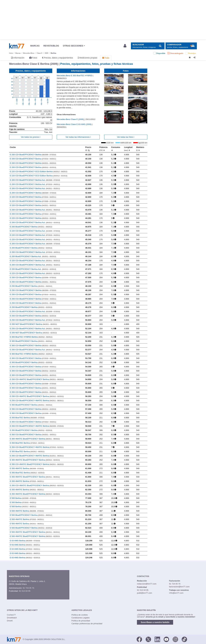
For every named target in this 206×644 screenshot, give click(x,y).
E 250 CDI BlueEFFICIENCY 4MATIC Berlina (37, 401)
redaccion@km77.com (147, 584)
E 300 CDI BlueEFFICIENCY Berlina (33, 345)
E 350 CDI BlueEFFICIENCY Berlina (33, 367)
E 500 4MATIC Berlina (27, 511)
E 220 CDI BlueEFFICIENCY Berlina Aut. (35, 231)
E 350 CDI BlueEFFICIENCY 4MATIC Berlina (37, 426)
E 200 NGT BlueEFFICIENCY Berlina (33, 324)
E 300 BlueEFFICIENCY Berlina (31, 341)
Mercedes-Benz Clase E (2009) (71, 119)
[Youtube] (166, 639)
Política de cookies (80, 615)
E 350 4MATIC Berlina (27, 468)
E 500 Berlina (23, 498)
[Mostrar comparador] (181, 46)
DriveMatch (12, 618)
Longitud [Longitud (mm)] (128, 149)
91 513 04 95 (25, 591)
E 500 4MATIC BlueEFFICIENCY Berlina (35, 532)
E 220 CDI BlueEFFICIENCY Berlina (33, 197)
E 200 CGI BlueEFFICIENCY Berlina (33, 193)
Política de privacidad (81, 621)
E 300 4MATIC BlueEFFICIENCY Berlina (35, 439)
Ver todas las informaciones (78, 137)
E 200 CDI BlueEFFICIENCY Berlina (33, 155)
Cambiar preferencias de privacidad (87, 624)
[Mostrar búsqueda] (148, 46)
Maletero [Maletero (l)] (140, 149)
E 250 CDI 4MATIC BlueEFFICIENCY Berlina (37, 379)
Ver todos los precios (31, 137)
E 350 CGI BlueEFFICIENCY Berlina (33, 413)
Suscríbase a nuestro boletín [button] (155, 622)
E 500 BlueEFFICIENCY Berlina (31, 515)
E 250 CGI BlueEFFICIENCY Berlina (33, 282)
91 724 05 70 (28, 588)
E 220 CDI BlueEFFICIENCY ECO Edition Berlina (39, 171)
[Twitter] (148, 639)
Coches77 (11, 615)
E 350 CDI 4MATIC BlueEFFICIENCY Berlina (37, 464)
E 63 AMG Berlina (25, 541)
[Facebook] (139, 639)
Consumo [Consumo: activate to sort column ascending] (116, 149)
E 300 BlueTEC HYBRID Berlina (31, 337)
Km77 (17, 46)
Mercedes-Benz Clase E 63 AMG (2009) (74, 124)
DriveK (10, 621)
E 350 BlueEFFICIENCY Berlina (31, 405)
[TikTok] (184, 639)
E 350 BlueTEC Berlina (27, 418)
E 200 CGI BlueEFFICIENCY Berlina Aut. (35, 244)
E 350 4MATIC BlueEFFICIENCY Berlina (35, 477)
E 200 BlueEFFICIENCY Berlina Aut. (33, 256)
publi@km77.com (145, 593)
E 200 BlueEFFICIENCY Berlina (31, 227)
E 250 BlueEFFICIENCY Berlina (31, 286)
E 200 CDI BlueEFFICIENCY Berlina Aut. (35, 180)
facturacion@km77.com (179, 587)
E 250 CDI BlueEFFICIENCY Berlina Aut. (35, 311)
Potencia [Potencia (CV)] (103, 149)
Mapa (24, 584)
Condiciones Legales (81, 618)
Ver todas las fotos (126, 137)
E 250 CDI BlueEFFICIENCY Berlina (33, 278)
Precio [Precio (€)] (88, 149)
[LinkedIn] (157, 639)
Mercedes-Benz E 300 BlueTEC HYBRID (75, 76)
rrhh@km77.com (176, 593)
